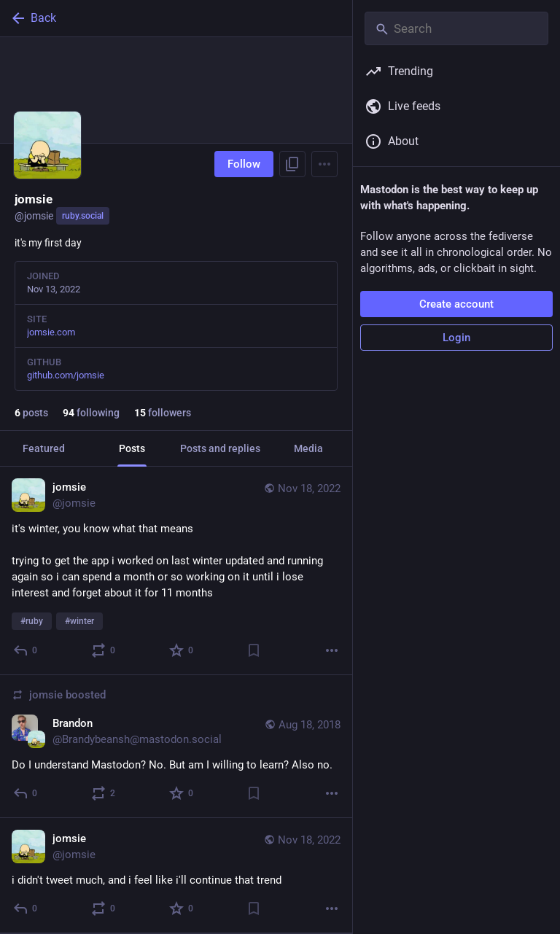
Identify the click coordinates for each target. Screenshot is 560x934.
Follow (244, 164)
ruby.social (83, 216)
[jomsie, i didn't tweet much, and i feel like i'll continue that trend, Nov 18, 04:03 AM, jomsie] (176, 876)
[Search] (456, 28)
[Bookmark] (254, 650)
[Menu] (324, 164)
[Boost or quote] (104, 650)
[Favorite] (182, 650)
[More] (332, 650)
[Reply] (26, 650)
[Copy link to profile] (292, 164)
